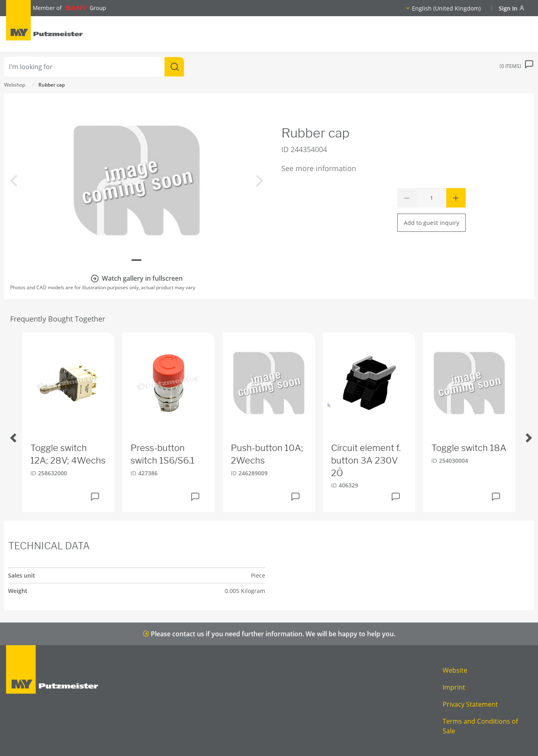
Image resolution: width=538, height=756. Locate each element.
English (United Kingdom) (446, 8)
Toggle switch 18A (469, 448)
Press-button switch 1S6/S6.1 (162, 454)
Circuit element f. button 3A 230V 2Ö (366, 460)
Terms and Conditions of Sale (480, 726)
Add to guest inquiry (431, 223)
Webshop (15, 85)
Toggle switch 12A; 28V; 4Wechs (68, 454)
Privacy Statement (470, 704)
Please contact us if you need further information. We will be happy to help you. (269, 634)
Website (455, 670)
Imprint (454, 687)
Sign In (512, 8)
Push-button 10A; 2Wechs (267, 454)
